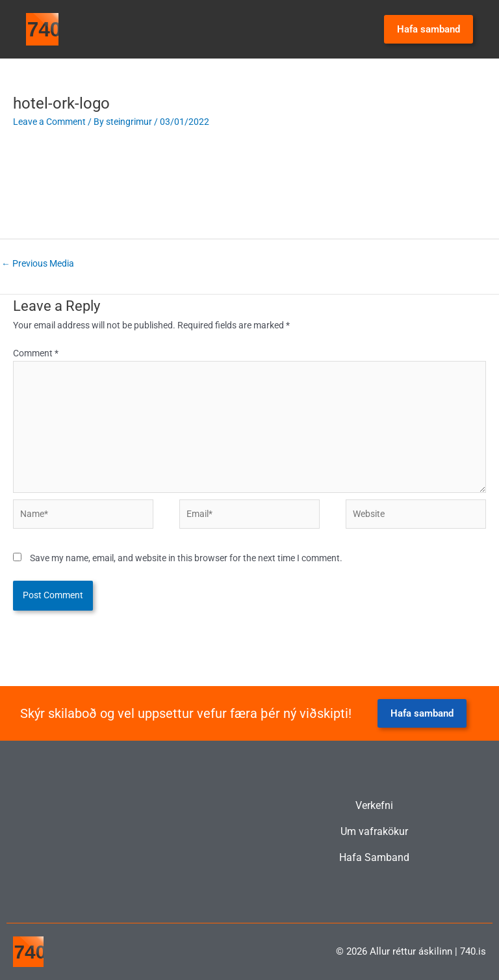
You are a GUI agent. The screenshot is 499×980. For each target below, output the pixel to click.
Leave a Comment (49, 122)
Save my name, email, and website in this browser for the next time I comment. (186, 558)
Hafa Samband (374, 858)
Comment (36, 353)
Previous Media (38, 263)
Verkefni (374, 806)
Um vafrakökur (374, 832)
